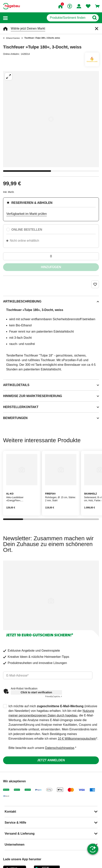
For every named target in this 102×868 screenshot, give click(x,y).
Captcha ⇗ (54, 697)
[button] (5, 18)
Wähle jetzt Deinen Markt (28, 28)
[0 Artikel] (51, 256)
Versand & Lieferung (20, 834)
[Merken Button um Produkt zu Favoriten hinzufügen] (95, 284)
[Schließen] (97, 29)
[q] (68, 18)
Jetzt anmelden (51, 760)
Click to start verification (36, 692)
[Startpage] (11, 6)
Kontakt (10, 812)
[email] (48, 675)
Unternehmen (15, 845)
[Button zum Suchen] (94, 18)
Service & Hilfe (15, 823)
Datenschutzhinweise (60, 748)
